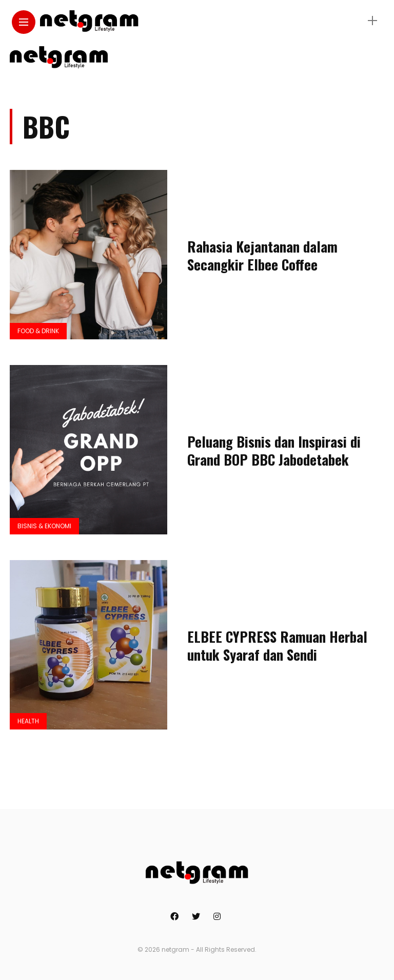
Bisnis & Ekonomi (44, 526)
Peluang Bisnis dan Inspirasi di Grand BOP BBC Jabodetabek (274, 450)
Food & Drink (38, 331)
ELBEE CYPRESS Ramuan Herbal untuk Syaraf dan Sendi (277, 646)
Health (28, 721)
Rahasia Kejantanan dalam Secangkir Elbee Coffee (262, 255)
